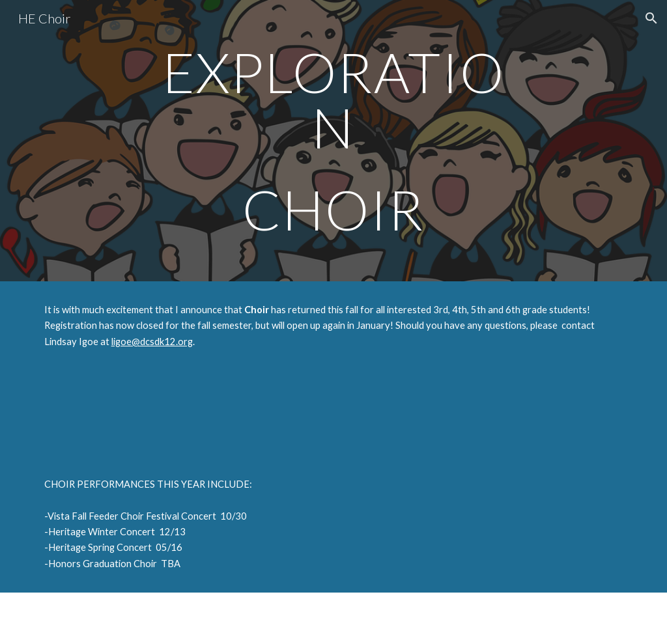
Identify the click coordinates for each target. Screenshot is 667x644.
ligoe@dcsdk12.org (152, 342)
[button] (651, 18)
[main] (333, 141)
